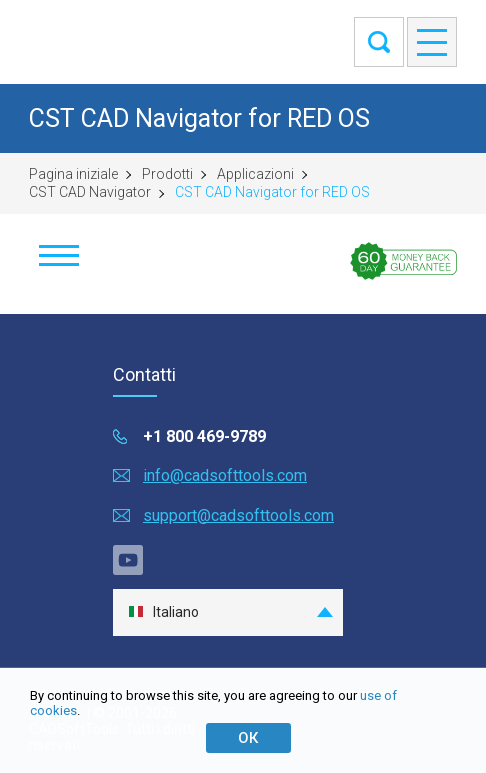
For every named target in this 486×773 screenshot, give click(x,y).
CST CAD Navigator (90, 192)
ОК (248, 738)
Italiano (163, 612)
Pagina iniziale (73, 174)
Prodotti (167, 174)
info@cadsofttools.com (225, 475)
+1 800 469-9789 (204, 436)
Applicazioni (255, 174)
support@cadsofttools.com (238, 515)
